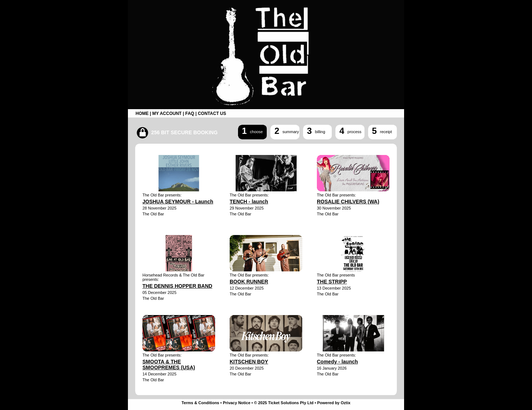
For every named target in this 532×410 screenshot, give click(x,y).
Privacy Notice (237, 403)
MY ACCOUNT (167, 114)
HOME (142, 114)
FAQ (190, 114)
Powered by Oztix (334, 403)
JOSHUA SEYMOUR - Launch (178, 202)
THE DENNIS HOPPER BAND (177, 286)
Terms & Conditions (201, 403)
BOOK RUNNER (249, 282)
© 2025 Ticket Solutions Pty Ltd (284, 403)
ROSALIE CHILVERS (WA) (348, 202)
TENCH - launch (249, 202)
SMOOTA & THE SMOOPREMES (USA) (169, 365)
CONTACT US (212, 114)
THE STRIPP (332, 282)
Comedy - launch (337, 362)
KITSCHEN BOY (249, 362)
